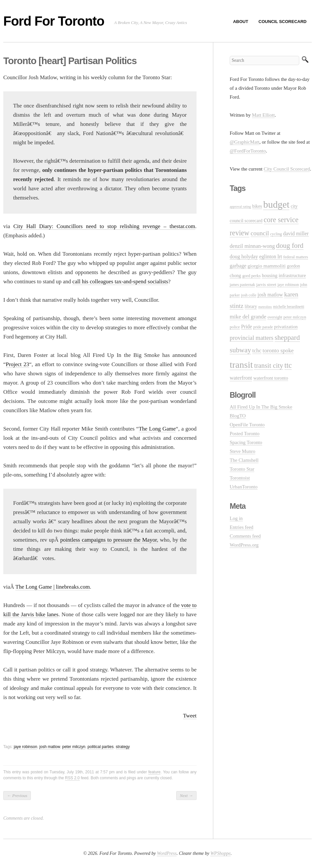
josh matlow (50, 747)
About (241, 22)
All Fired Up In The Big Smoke (261, 407)
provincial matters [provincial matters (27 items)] (252, 338)
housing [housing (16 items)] (270, 275)
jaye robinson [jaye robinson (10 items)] (288, 285)
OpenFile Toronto (247, 425)
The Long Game (157, 429)
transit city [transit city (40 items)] (269, 365)
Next (186, 796)
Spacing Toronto (246, 442)
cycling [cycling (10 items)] (276, 234)
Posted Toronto (245, 434)
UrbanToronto (244, 487)
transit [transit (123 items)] (241, 365)
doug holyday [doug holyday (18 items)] (244, 257)
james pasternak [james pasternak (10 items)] (242, 285)
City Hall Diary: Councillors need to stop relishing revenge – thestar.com (104, 226)
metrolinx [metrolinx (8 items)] (265, 307)
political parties (101, 747)
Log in (236, 518)
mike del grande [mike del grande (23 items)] (248, 317)
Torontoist (240, 478)
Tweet (190, 716)
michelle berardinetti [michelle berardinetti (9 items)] (289, 307)
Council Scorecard (283, 22)
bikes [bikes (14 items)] (257, 206)
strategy (123, 747)
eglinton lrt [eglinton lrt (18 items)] (271, 257)
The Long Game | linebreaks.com (53, 587)
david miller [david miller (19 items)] (296, 234)
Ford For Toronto (54, 21)
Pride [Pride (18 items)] (247, 327)
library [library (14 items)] (251, 306)
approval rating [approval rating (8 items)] (240, 207)
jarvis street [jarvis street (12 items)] (266, 284)
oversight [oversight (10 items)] (275, 317)
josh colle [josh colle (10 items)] (249, 295)
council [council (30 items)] (260, 233)
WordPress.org (244, 545)
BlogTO (238, 416)
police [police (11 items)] (235, 327)
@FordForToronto (248, 151)
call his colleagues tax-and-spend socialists (120, 282)
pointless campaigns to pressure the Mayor (109, 540)
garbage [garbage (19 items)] (238, 266)
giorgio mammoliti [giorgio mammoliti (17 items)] (267, 266)
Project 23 (18, 364)
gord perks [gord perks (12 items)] (251, 276)
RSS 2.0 (72, 778)
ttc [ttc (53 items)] (288, 365)
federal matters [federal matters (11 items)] (296, 257)
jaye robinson (25, 747)
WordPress (167, 853)
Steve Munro (242, 451)
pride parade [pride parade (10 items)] (263, 327)
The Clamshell (244, 460)
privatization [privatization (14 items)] (286, 327)
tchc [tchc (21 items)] (257, 351)
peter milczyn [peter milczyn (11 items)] (295, 317)
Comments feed (245, 536)
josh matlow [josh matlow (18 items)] (270, 295)
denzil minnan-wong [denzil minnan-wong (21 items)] (252, 246)
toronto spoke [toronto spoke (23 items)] (278, 351)
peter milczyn (74, 747)
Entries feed (241, 527)
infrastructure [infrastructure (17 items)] (292, 275)
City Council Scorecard (287, 169)
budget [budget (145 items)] (276, 204)
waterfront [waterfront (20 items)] (241, 378)
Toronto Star (242, 469)
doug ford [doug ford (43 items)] (290, 246)
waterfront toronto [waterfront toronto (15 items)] (271, 378)
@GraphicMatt (244, 142)
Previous (17, 796)
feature (154, 772)
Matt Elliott (263, 115)
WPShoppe (220, 853)
